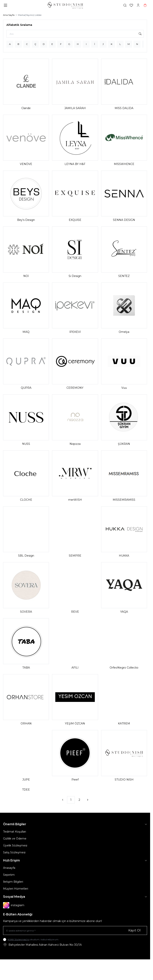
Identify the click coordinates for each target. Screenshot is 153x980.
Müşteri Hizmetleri (16, 889)
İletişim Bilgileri (13, 882)
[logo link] (65, 5)
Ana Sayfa (9, 15)
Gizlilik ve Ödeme (15, 839)
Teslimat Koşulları (15, 832)
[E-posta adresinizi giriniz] (75, 931)
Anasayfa (9, 868)
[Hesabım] (138, 5)
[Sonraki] (88, 800)
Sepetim (9, 875)
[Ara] (75, 34)
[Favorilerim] (131, 5)
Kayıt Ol (135, 930)
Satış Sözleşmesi (14, 852)
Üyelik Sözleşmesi (15, 845)
